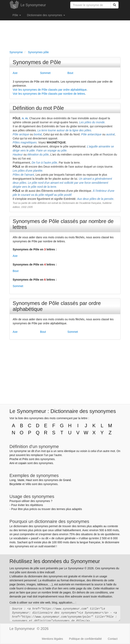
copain (22, 463)
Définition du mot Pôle (38, 108)
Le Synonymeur (33, 5)
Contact (113, 639)
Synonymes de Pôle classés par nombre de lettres (63, 224)
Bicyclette (15, 484)
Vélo (28, 484)
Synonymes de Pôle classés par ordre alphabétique (57, 306)
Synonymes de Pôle (37, 62)
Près (25, 459)
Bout (70, 73)
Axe (15, 73)
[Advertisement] (65, 34)
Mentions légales (52, 639)
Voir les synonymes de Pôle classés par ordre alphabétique (50, 90)
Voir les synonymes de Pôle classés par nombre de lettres (49, 94)
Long (13, 480)
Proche (14, 459)
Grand (67, 480)
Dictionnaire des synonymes (46, 15)
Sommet (45, 73)
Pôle (17, 15)
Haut (29, 480)
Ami (12, 463)
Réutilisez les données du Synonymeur (55, 561)
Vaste (21, 480)
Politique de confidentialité (85, 639)
